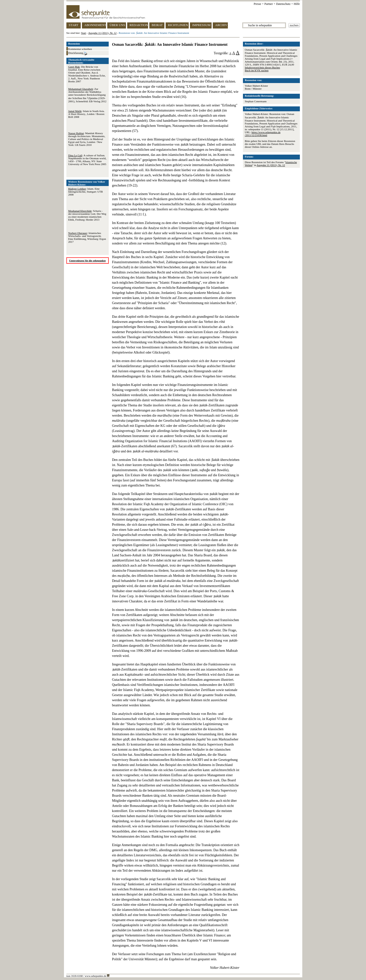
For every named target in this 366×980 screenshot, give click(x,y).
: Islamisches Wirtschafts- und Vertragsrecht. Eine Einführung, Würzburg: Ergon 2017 (87, 237)
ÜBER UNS (117, 25)
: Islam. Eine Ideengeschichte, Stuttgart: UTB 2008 (86, 192)
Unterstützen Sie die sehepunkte (87, 261)
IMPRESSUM (201, 25)
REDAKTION (139, 25)
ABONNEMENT (95, 25)
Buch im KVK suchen (257, 70)
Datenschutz (283, 4)
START (74, 25)
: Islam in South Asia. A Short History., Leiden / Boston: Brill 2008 (87, 114)
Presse (257, 4)
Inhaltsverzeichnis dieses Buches (263, 67)
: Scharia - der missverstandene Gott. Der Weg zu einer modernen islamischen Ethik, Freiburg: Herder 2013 (87, 215)
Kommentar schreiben (80, 49)
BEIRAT (157, 25)
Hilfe (297, 4)
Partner (269, 4)
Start (84, 33)
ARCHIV (221, 25)
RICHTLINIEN (178, 25)
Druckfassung (78, 53)
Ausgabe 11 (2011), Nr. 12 (103, 33)
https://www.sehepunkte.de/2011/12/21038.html (263, 134)
